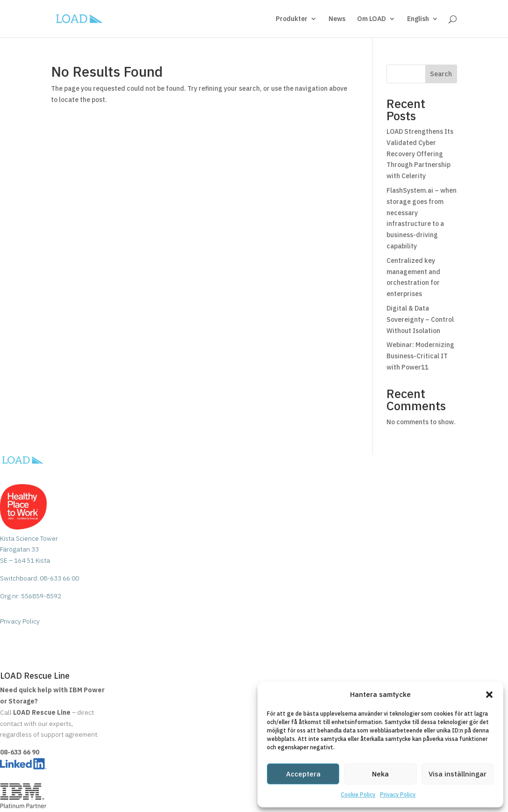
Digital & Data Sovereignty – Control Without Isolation (420, 319)
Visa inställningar (458, 774)
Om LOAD (372, 19)
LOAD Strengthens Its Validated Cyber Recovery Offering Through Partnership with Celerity (420, 154)
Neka (380, 774)
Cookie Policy (358, 794)
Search (441, 74)
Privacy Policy (398, 794)
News (337, 19)
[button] (489, 695)
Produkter (292, 19)
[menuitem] (423, 26)
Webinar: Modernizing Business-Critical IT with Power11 (420, 356)
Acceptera (303, 774)
